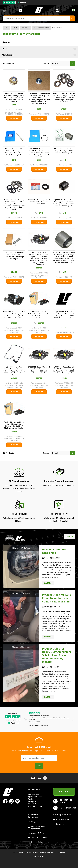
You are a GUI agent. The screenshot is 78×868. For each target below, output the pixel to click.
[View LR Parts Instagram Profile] (11, 801)
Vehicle (15, 28)
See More (69, 536)
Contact (35, 822)
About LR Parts (38, 833)
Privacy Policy (37, 842)
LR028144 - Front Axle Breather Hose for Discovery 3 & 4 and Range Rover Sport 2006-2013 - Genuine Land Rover (14, 371)
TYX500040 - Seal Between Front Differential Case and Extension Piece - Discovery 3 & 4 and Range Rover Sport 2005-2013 (39, 153)
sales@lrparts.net (64, 808)
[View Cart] (73, 10)
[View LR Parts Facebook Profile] (5, 801)
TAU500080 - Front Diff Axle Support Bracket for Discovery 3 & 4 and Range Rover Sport (14, 256)
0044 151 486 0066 (63, 801)
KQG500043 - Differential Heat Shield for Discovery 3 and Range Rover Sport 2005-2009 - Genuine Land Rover (64, 315)
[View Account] (57, 10)
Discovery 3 (25, 28)
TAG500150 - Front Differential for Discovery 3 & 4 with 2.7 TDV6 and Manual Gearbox (39, 315)
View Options (14, 118)
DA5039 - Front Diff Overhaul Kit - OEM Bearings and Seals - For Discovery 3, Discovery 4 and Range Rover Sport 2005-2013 (64, 98)
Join (39, 766)
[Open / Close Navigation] (5, 10)
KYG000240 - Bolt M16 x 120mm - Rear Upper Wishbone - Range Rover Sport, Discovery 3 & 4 (14, 152)
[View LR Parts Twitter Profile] (18, 801)
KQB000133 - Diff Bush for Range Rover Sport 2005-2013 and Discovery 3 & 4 (64, 151)
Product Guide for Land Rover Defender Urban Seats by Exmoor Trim (57, 598)
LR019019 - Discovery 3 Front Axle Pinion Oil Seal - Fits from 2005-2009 (39, 202)
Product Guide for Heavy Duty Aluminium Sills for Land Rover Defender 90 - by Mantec (56, 655)
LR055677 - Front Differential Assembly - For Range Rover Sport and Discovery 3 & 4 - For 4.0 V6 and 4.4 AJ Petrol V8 (14, 316)
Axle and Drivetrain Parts (42, 28)
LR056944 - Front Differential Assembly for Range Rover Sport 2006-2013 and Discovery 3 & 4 (39, 370)
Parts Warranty (63, 819)
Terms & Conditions (40, 837)
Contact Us (64, 792)
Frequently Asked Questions (39, 827)
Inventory (60, 824)
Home (6, 28)
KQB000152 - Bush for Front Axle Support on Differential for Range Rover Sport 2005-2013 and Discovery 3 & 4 (64, 203)
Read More (48, 583)
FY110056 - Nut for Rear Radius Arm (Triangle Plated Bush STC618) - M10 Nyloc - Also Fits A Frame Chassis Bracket (14, 98)
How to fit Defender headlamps (54, 551)
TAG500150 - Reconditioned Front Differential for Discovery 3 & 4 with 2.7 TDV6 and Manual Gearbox (14, 425)
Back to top (39, 778)
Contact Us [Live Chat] (21, 10)
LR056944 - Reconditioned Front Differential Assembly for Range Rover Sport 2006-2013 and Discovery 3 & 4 (64, 370)
